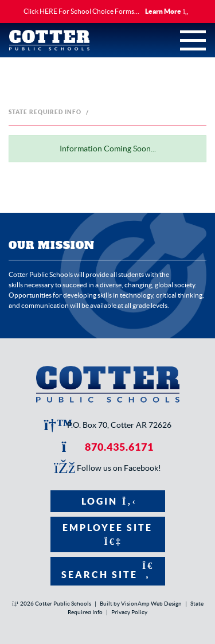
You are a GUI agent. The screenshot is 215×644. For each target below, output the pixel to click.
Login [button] (107, 501)
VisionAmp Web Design (151, 604)
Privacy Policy (129, 612)
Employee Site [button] (107, 534)
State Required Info (45, 112)
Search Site (107, 570)
